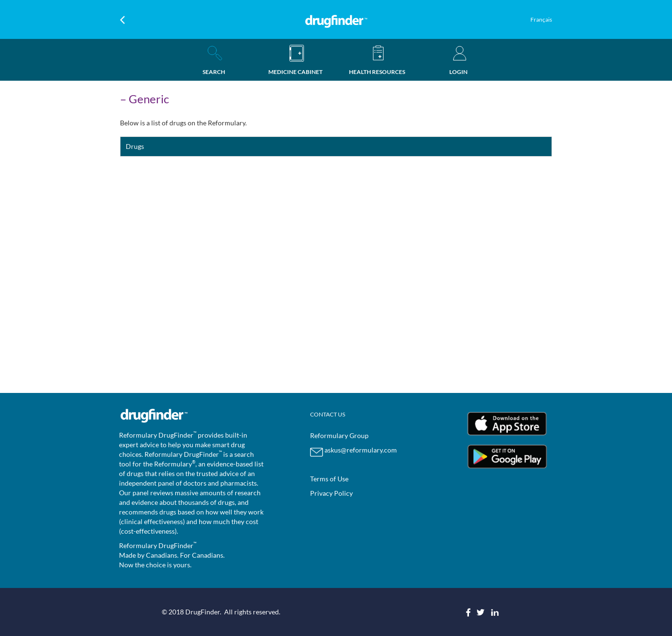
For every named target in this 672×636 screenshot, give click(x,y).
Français (541, 19)
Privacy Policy (331, 493)
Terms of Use (329, 479)
